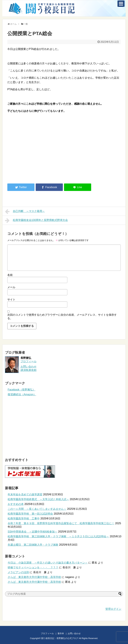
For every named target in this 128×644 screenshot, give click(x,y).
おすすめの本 (16, 504)
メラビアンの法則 (18, 572)
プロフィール (28, 361)
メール (11, 287)
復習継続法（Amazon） (22, 394)
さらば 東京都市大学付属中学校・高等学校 (34, 577)
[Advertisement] (35, 153)
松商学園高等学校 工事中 (24, 519)
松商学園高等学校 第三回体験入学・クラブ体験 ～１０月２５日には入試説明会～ (58, 536)
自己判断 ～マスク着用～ (25, 212)
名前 (10, 275)
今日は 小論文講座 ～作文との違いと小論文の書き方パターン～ (48, 563)
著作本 (61, 633)
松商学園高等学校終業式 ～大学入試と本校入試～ (38, 499)
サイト (11, 300)
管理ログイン (113, 609)
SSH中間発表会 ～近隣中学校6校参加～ (32, 532)
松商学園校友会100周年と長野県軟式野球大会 (36, 220)
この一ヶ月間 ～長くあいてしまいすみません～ (37, 509)
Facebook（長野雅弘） (21, 390)
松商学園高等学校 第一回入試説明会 (30, 514)
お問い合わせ (77, 633)
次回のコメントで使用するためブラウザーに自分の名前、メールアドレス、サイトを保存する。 (62, 317)
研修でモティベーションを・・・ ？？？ (33, 567)
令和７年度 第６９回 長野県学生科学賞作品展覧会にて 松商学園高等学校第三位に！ (61, 523)
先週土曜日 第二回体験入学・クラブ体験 (33, 545)
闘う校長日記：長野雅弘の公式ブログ (60, 638)
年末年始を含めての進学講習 (25, 494)
